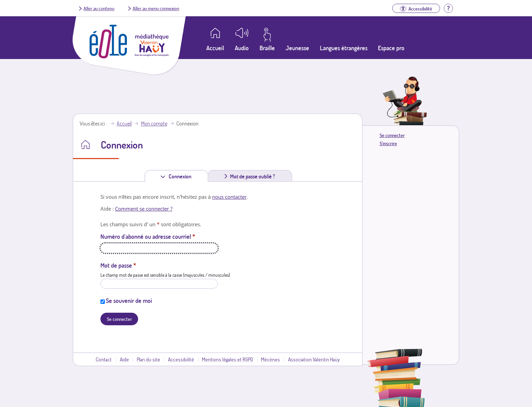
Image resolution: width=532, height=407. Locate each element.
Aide (124, 359)
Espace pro (391, 48)
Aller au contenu (99, 8)
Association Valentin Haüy (314, 359)
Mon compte (154, 123)
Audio (242, 48)
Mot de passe (118, 265)
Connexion (181, 176)
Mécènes (270, 359)
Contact (104, 359)
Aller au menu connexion (156, 8)
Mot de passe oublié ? (253, 176)
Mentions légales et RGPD (227, 359)
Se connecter (392, 135)
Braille (267, 48)
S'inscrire (388, 143)
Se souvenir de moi (129, 301)
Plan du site (148, 359)
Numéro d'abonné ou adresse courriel (148, 236)
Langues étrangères (344, 48)
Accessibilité (181, 359)
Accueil (124, 123)
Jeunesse (297, 48)
